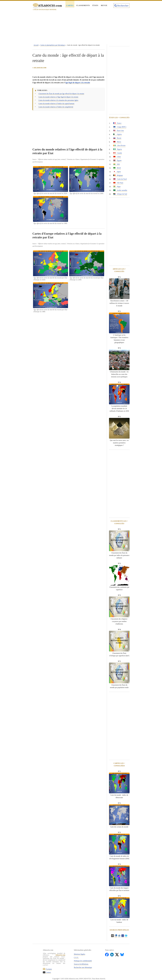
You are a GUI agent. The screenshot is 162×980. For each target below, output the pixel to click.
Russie (117, 138)
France (117, 123)
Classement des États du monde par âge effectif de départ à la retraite (61, 94)
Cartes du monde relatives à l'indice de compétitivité (56, 107)
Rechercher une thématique (83, 967)
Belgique (118, 175)
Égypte (117, 160)
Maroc (117, 142)
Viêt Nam (118, 183)
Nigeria (118, 149)
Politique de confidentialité (83, 961)
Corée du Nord (120, 179)
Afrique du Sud (120, 194)
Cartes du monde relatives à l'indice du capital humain (56, 104)
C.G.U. (76, 957)
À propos (49, 969)
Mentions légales (80, 954)
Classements (83, 5)
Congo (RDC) (120, 127)
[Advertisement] (81, 28)
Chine (117, 157)
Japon (117, 172)
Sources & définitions (81, 964)
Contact (48, 972)
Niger (117, 187)
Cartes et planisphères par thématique (53, 45)
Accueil (36, 45)
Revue (104, 5)
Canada (118, 153)
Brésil (117, 168)
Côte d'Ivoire (119, 146)
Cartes (70, 5)
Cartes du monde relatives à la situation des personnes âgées (58, 100)
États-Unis (119, 131)
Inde (117, 164)
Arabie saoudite (120, 190)
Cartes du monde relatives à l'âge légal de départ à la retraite (58, 97)
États (95, 5)
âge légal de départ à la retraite (78, 83)
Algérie (118, 134)
